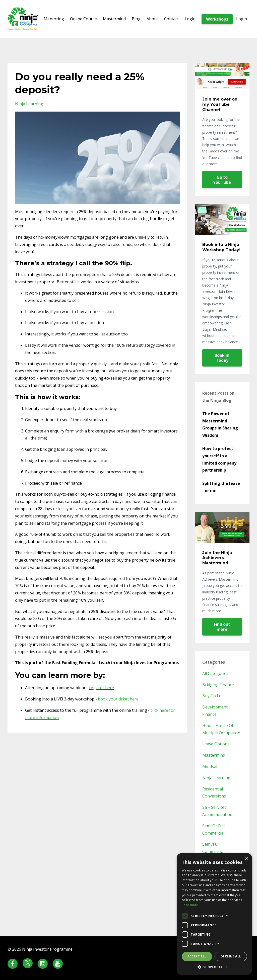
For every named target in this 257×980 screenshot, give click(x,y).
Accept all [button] (197, 956)
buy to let (213, 696)
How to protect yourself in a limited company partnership (219, 459)
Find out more (222, 627)
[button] (214, 967)
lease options (216, 744)
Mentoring (54, 19)
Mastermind (114, 19)
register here (102, 688)
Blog (136, 19)
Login (190, 19)
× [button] (246, 859)
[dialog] (214, 914)
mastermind (214, 755)
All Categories (215, 673)
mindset (210, 766)
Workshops (217, 19)
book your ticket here (118, 699)
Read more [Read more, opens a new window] (190, 905)
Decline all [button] (231, 956)
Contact (171, 19)
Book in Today (222, 358)
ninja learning (29, 104)
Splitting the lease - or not (221, 487)
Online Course (83, 19)
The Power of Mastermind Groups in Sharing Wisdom (220, 424)
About (152, 19)
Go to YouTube (222, 180)
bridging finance (218, 685)
